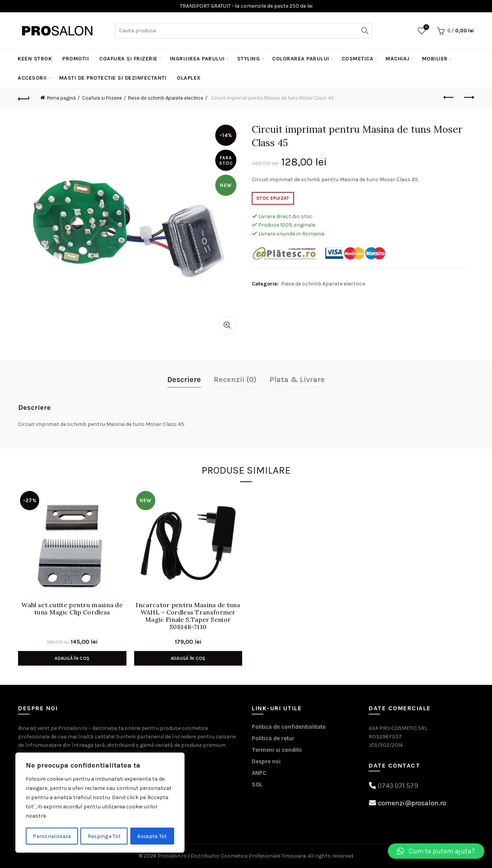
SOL (257, 785)
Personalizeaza (52, 836)
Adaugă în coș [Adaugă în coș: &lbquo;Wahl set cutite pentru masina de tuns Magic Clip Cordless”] (72, 658)
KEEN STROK (35, 59)
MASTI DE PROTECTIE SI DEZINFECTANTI (113, 78)
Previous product (449, 97)
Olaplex (189, 78)
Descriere (184, 380)
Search (364, 31)
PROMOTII (76, 59)
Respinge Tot (105, 836)
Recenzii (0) (235, 380)
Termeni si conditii (277, 750)
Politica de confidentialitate (289, 727)
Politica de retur (273, 738)
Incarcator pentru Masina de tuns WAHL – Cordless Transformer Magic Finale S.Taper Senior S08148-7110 (188, 616)
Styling (249, 59)
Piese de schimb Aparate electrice (166, 98)
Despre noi (266, 761)
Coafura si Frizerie (128, 59)
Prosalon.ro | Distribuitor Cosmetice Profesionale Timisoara (232, 856)
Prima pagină (61, 98)
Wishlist (426, 28)
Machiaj (398, 59)
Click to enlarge (227, 325)
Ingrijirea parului (197, 59)
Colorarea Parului (301, 59)
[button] (436, 851)
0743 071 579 (398, 786)
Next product (468, 97)
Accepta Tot (153, 836)
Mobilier (435, 59)
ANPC (259, 773)
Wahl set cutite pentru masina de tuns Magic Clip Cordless (72, 609)
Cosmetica (358, 59)
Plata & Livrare (297, 380)
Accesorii (32, 78)
